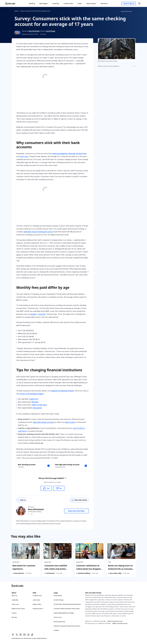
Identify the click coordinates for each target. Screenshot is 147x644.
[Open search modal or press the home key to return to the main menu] (139, 3)
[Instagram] (21, 635)
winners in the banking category (31, 394)
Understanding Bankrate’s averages (64, 613)
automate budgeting (60, 154)
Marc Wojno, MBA (116, 573)
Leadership (15, 600)
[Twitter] (17, 635)
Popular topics (37, 604)
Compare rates (37, 596)
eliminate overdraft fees (77, 154)
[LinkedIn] (24, 635)
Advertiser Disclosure (126, 11)
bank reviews (70, 422)
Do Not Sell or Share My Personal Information (67, 604)
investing (42, 314)
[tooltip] (66, 478)
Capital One (34, 399)
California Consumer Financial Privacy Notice (67, 626)
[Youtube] (28, 635)
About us (14, 596)
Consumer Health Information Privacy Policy (67, 609)
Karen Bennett (19, 573)
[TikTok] (32, 635)
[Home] (10, 3)
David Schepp (51, 31)
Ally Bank (35, 402)
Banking (17, 11)
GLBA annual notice (60, 622)
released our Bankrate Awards (62, 391)
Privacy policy (58, 596)
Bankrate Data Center (18, 609)
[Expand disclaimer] (134, 66)
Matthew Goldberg (84, 573)
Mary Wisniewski (34, 31)
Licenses (56, 630)
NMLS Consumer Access (115, 621)
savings (33, 314)
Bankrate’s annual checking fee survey (38, 232)
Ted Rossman (50, 573)
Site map (14, 617)
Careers (14, 613)
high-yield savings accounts (44, 422)
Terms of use (58, 617)
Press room (15, 604)
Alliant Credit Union (39, 405)
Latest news (36, 600)
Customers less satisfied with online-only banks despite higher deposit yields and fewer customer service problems (57, 572)
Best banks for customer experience (24, 567)
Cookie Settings (59, 600)
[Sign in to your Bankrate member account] (129, 3)
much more (24, 156)
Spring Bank (37, 408)
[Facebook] (13, 635)
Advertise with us (38, 609)
